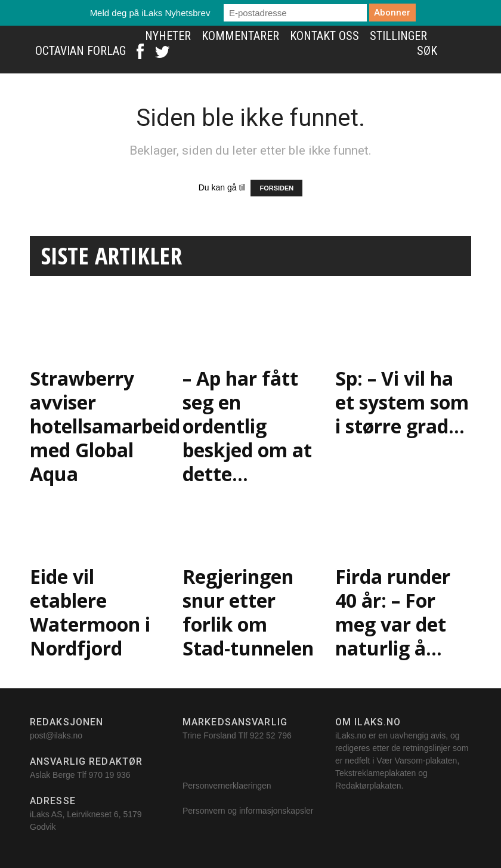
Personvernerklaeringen (227, 786)
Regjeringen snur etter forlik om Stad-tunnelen (248, 612)
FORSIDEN (276, 188)
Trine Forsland (209, 735)
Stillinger (398, 36)
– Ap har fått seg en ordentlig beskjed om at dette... (247, 426)
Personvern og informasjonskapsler (249, 811)
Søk (427, 51)
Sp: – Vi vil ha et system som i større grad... (402, 402)
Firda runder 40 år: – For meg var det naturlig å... (393, 612)
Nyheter (168, 36)
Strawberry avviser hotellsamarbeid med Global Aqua (105, 426)
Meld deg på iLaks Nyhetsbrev (150, 13)
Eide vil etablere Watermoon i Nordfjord (90, 612)
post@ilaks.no (56, 735)
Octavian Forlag (81, 51)
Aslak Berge (52, 775)
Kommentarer (240, 36)
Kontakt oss (324, 36)
